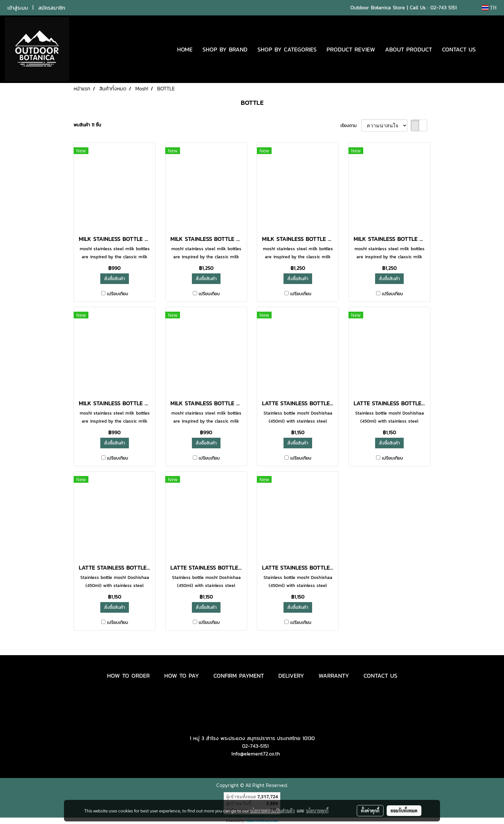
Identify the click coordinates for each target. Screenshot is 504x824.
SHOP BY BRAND (225, 49)
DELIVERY (291, 676)
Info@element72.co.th (256, 754)
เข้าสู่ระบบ (18, 8)
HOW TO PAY (182, 676)
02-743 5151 (444, 7)
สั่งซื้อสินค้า (115, 279)
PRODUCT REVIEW (351, 49)
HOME (185, 49)
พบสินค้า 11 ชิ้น (87, 125)
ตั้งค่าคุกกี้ (370, 810)
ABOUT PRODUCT (409, 49)
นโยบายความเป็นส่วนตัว (272, 810)
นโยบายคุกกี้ (317, 810)
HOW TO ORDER (128, 676)
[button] (490, 49)
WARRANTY (334, 676)
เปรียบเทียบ (118, 294)
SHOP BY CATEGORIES (287, 49)
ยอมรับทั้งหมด (404, 810)
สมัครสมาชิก (52, 8)
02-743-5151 (255, 746)
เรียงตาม (351, 126)
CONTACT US (459, 49)
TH (489, 8)
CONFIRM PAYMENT (239, 676)
